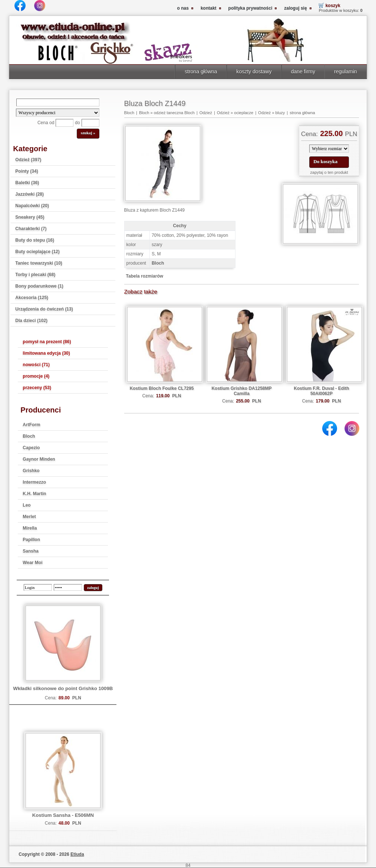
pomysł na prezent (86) (47, 342)
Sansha (31, 551)
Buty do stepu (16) (35, 240)
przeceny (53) (37, 388)
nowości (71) (36, 365)
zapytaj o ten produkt (329, 172)
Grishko (31, 471)
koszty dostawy (254, 72)
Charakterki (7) (31, 229)
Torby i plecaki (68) (35, 275)
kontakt (209, 8)
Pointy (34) (27, 171)
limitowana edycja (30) (46, 353)
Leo (27, 505)
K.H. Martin (34, 494)
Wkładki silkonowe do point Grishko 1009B (63, 688)
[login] (38, 587)
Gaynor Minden (39, 459)
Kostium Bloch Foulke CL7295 (162, 388)
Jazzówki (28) (29, 194)
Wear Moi (32, 563)
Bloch (29, 436)
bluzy (280, 113)
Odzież (206, 113)
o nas (183, 8)
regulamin (346, 72)
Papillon (31, 540)
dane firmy (303, 72)
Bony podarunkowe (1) (39, 286)
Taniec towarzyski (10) (39, 263)
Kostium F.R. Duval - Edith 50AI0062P (321, 391)
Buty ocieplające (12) (37, 252)
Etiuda (77, 854)
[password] (68, 587)
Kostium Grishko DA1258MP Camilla (241, 391)
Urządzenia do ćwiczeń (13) (44, 309)
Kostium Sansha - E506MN (63, 815)
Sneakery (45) (30, 217)
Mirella (30, 528)
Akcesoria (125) (32, 298)
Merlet (29, 517)
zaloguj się (295, 8)
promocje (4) (36, 376)
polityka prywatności (250, 8)
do (77, 123)
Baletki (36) (27, 183)
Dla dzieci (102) (31, 321)
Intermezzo (34, 482)
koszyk (333, 6)
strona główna (201, 72)
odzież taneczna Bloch (174, 113)
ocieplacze (244, 113)
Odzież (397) (28, 160)
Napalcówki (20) (32, 206)
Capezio (31, 448)
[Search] (58, 102)
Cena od (46, 123)
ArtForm (31, 425)
